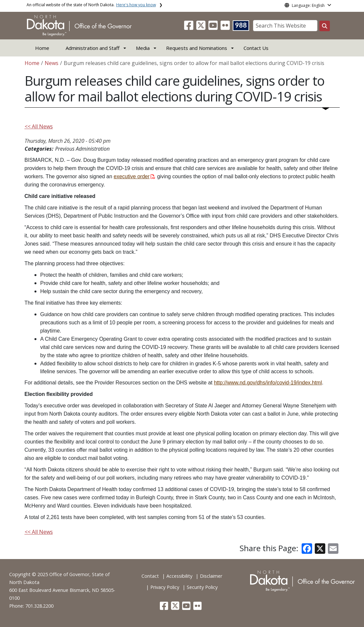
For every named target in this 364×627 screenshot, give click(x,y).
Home (42, 48)
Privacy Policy (165, 587)
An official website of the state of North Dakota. (91, 5)
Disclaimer (211, 576)
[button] (189, 27)
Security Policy (202, 587)
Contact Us (256, 48)
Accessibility (179, 576)
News (52, 63)
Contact (150, 576)
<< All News (39, 126)
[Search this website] (325, 26)
